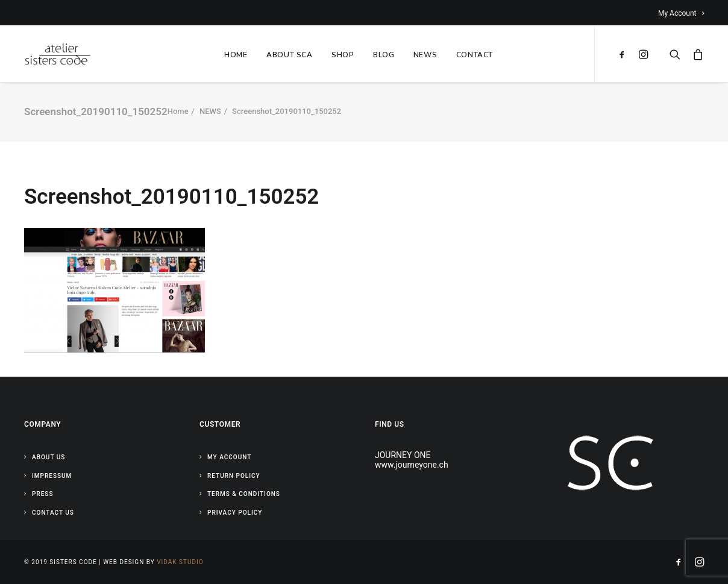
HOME (236, 55)
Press (42, 494)
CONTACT (475, 55)
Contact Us (53, 513)
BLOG (384, 55)
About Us (49, 457)
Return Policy (234, 476)
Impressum (52, 476)
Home (178, 111)
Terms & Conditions (244, 494)
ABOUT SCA (289, 55)
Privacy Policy (235, 513)
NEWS (425, 55)
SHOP (343, 55)
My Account (681, 13)
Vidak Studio (180, 562)
